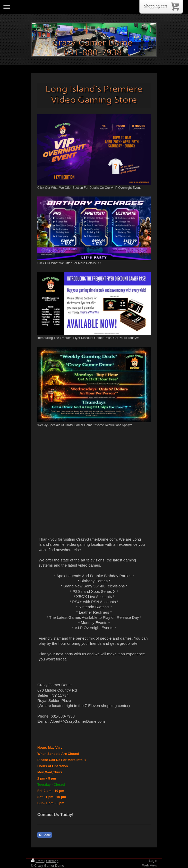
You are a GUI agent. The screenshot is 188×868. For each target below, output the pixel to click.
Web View (150, 865)
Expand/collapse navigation (94, 7)
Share (45, 835)
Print (38, 861)
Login (153, 861)
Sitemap (52, 861)
